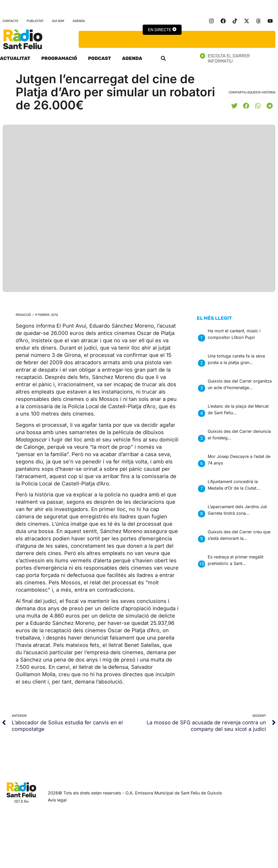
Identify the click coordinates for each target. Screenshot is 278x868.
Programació (59, 58)
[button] (163, 58)
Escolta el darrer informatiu (239, 58)
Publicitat (35, 21)
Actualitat (15, 58)
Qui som (58, 21)
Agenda (79, 21)
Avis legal (57, 800)
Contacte (10, 21)
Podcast (100, 58)
